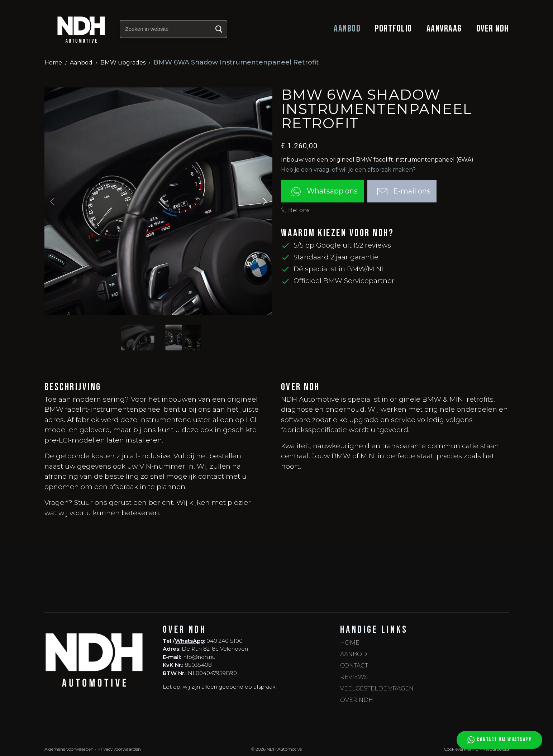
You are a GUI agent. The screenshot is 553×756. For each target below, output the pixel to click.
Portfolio (394, 29)
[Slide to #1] (138, 338)
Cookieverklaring (461, 749)
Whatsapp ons (322, 192)
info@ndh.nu (199, 657)
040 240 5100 (225, 641)
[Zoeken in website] (173, 29)
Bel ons (295, 210)
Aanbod (347, 29)
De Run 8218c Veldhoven (215, 649)
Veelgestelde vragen (377, 688)
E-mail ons (402, 192)
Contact (354, 666)
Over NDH (493, 29)
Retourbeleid (496, 749)
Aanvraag (444, 29)
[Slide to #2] (193, 338)
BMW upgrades (123, 63)
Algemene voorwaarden (69, 749)
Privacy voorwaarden (119, 749)
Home (53, 63)
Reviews (354, 677)
